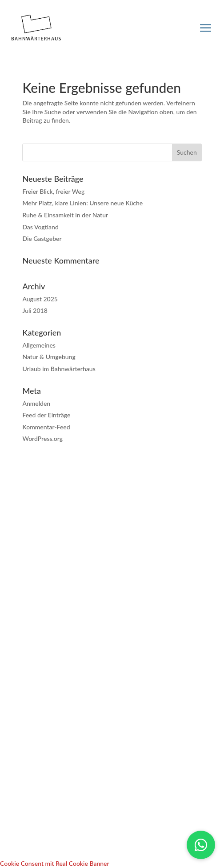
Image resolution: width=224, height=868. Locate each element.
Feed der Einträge (46, 415)
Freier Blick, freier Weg (53, 191)
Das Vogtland (40, 227)
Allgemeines (39, 345)
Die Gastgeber (42, 238)
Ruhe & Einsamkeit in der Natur (65, 215)
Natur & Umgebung (49, 357)
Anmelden (36, 403)
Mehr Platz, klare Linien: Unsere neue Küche (82, 203)
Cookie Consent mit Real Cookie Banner (55, 863)
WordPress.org (42, 438)
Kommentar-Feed (46, 427)
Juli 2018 (35, 310)
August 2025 (40, 299)
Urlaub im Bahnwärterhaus (59, 369)
